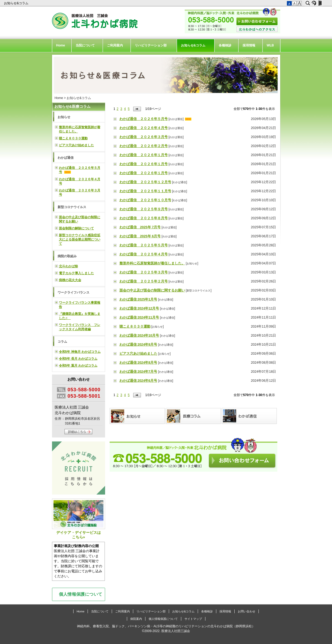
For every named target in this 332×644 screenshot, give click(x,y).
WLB (270, 45)
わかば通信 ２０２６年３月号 (144, 137)
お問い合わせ (247, 611)
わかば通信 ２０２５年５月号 (144, 245)
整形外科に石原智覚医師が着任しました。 (152, 263)
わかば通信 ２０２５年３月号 (144, 272)
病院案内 (136, 619)
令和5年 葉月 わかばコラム (78, 366)
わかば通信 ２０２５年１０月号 (145, 200)
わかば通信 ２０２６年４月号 (144, 128)
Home (61, 45)
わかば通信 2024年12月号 (139, 308)
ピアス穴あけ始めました (138, 354)
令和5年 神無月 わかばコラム (80, 352)
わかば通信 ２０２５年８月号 (144, 218)
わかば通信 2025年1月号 (138, 299)
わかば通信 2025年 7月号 (140, 227)
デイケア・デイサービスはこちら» (79, 519)
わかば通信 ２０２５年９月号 (144, 209)
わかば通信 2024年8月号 (138, 363)
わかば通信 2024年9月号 (138, 345)
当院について (85, 45)
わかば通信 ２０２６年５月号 (144, 119)
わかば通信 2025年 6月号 (140, 236)
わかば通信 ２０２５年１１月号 (145, 191)
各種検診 (225, 45)
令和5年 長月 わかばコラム (78, 359)
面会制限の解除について (76, 228)
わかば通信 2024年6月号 (138, 381)
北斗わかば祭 (68, 266)
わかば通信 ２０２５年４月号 (144, 254)
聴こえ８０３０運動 (135, 327)
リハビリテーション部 (151, 45)
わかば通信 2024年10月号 (139, 336)
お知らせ (192, 263)
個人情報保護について (81, 594)
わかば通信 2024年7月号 (138, 372)
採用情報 (249, 45)
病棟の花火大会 (70, 280)
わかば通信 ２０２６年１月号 (144, 155)
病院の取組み (67, 256)
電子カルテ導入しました (76, 273)
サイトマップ (193, 619)
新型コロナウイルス (199, 291)
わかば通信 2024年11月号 (139, 317)
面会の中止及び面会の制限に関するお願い (152, 290)
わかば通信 (176, 119)
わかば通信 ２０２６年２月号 (144, 146)
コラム (62, 342)
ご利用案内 (115, 45)
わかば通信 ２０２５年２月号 (144, 281)
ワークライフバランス (74, 293)
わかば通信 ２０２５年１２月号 (145, 182)
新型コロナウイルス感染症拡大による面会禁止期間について (80, 239)
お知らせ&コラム (17, 3)
